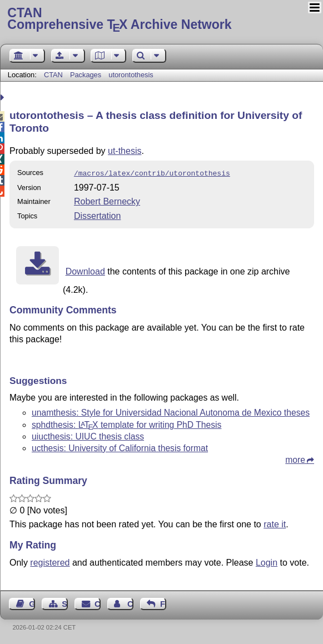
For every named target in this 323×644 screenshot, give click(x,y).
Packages (87, 75)
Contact (98, 603)
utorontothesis (131, 75)
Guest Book (32, 603)
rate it (275, 523)
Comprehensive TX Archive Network (161, 19)
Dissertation (97, 215)
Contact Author (130, 603)
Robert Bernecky (107, 200)
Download (85, 270)
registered (50, 561)
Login (267, 561)
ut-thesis (125, 151)
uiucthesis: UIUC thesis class (88, 435)
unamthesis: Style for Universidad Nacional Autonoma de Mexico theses (171, 411)
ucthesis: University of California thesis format (120, 447)
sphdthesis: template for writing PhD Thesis (126, 424)
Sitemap (65, 603)
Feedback (163, 603)
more (295, 459)
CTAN (53, 75)
